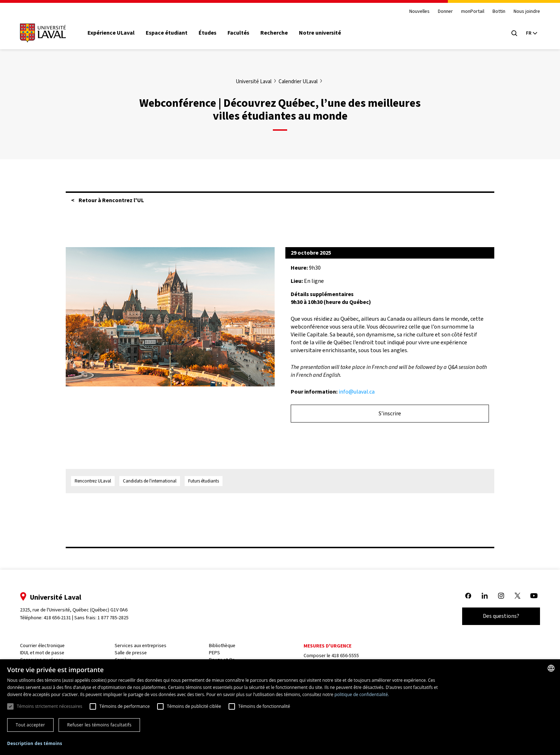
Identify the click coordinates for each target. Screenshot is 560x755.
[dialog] (280, 707)
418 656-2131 (61, 618)
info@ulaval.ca (357, 392)
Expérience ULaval (115, 33)
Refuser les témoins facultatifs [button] (99, 725)
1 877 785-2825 (117, 618)
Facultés (242, 33)
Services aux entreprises (143, 646)
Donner (441, 12)
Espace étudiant (170, 33)
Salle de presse (133, 653)
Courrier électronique (46, 646)
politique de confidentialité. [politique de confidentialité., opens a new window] (362, 694)
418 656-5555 (345, 656)
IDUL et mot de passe (46, 653)
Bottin (495, 12)
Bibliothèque (223, 646)
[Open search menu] (511, 33)
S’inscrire (390, 413)
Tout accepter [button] (30, 725)
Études (211, 33)
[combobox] (551, 668)
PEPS (216, 653)
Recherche (278, 33)
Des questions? (497, 616)
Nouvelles (416, 12)
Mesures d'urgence (327, 646)
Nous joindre (523, 12)
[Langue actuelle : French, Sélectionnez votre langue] (528, 33)
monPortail (469, 12)
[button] (35, 744)
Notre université (324, 33)
